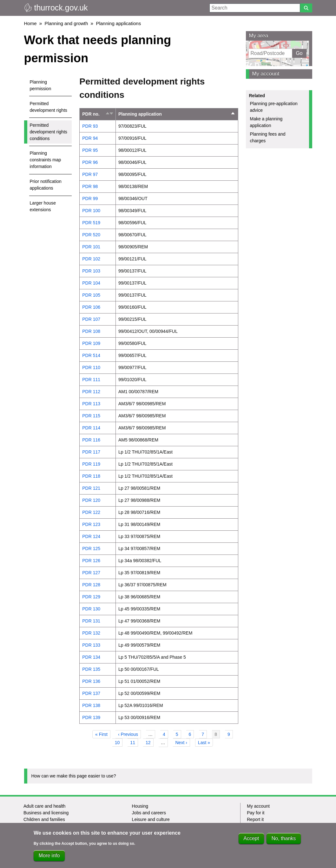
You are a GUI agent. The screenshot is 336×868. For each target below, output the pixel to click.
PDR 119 (91, 464)
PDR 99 (90, 198)
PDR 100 (91, 211)
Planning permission (41, 85)
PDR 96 (90, 162)
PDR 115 (91, 416)
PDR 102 (91, 259)
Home (30, 23)
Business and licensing (46, 813)
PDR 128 (91, 585)
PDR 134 (91, 657)
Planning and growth (66, 23)
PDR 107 (91, 319)
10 (119, 742)
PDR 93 (90, 126)
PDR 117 (91, 452)
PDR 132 (91, 633)
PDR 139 (91, 717)
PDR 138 (91, 705)
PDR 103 (91, 271)
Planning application (177, 114)
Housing (140, 806)
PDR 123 (91, 524)
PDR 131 (91, 621)
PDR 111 (91, 380)
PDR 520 (91, 235)
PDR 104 (91, 283)
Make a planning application (266, 122)
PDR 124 (91, 536)
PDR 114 (91, 428)
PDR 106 (91, 307)
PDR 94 (90, 138)
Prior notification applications (46, 185)
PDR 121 (91, 488)
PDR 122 (91, 512)
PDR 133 (91, 645)
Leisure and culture (151, 819)
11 (134, 742)
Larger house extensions (43, 206)
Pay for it (256, 813)
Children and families (44, 819)
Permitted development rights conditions (49, 132)
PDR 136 (91, 681)
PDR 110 (91, 367)
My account (266, 74)
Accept (251, 840)
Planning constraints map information (46, 160)
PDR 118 (91, 476)
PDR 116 (91, 440)
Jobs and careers (149, 813)
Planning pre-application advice (274, 107)
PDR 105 (91, 295)
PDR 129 (91, 597)
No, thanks (284, 840)
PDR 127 (91, 573)
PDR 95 (90, 150)
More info (49, 857)
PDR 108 (91, 331)
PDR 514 (91, 355)
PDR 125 (91, 548)
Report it (255, 819)
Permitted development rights (49, 107)
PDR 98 (90, 186)
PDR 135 (91, 669)
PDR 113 (91, 404)
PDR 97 (90, 174)
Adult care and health (44, 806)
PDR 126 (91, 561)
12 (150, 742)
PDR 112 (91, 392)
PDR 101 (91, 247)
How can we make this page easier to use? (74, 776)
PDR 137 (91, 693)
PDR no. (91, 114)
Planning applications (118, 23)
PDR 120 (91, 500)
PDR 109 (91, 343)
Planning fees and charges (268, 137)
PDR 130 (91, 609)
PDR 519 (91, 223)
